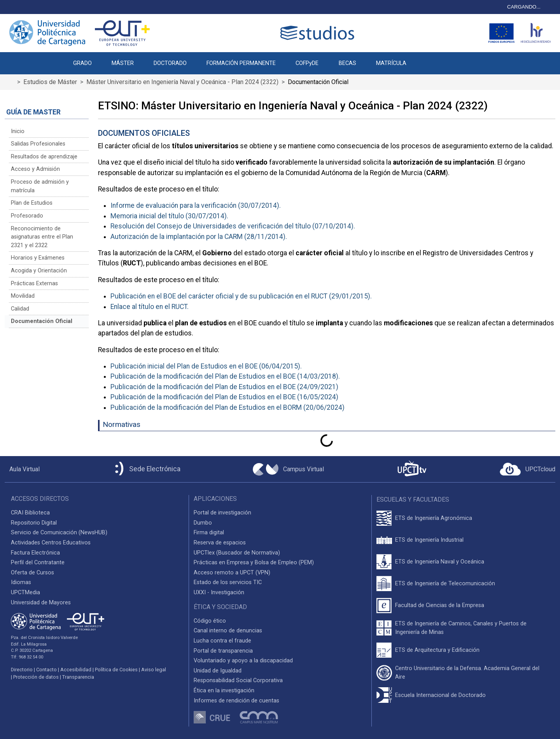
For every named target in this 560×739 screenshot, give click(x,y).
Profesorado (27, 216)
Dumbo (203, 523)
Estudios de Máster (50, 82)
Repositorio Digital (34, 523)
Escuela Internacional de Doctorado (440, 695)
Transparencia (78, 677)
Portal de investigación (222, 513)
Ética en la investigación (224, 691)
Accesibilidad (76, 670)
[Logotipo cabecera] (319, 33)
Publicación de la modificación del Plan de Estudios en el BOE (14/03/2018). (225, 376)
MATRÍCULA (391, 63)
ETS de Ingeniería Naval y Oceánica (440, 562)
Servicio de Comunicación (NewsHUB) (59, 533)
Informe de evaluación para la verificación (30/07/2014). (196, 205)
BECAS (347, 63)
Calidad (20, 309)
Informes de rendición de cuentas (236, 701)
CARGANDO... (524, 7)
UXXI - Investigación (219, 592)
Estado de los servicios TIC (228, 582)
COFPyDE (307, 63)
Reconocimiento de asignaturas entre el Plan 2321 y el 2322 (42, 237)
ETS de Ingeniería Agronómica (434, 518)
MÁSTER (123, 63)
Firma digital (209, 533)
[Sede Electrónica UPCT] (146, 469)
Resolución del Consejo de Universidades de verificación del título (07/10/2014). (233, 226)
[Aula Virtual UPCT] (22, 469)
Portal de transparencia (223, 651)
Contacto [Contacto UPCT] (46, 670)
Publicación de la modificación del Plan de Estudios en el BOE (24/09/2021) (224, 387)
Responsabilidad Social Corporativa (238, 680)
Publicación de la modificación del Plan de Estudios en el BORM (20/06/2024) (227, 407)
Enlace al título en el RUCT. (150, 307)
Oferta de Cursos (32, 573)
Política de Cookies (116, 670)
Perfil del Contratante (38, 563)
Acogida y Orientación (39, 271)
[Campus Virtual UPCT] (288, 469)
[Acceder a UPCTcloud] (528, 469)
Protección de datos (36, 677)
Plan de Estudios (32, 203)
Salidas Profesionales (38, 144)
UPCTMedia (25, 592)
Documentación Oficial (42, 321)
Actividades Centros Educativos (51, 543)
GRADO (82, 63)
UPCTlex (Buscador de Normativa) (237, 553)
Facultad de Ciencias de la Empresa (440, 605)
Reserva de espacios (220, 543)
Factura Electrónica (35, 553)
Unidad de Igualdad (218, 671)
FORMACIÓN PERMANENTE (241, 63)
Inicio (18, 131)
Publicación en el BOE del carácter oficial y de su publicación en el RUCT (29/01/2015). (241, 296)
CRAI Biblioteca (30, 513)
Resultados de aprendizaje (44, 157)
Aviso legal (154, 670)
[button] (426, 59)
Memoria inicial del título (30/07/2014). (169, 216)
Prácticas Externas (34, 283)
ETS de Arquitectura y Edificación (437, 650)
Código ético (210, 621)
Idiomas (21, 582)
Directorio (22, 670)
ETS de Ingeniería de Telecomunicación (445, 584)
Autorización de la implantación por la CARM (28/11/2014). (199, 237)
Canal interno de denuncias (228, 631)
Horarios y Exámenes (38, 258)
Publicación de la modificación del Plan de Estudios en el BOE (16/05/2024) (224, 397)
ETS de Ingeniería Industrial (429, 540)
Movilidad (23, 296)
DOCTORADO (170, 63)
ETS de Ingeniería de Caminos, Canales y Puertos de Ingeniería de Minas (461, 628)
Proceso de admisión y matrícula (40, 186)
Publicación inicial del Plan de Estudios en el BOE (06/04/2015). (206, 366)
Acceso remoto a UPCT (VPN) (232, 573)
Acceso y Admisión (35, 169)
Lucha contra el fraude (222, 641)
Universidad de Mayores (41, 603)
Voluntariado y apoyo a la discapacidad (243, 661)
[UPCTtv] (412, 469)
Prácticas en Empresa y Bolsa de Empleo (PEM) (254, 563)
